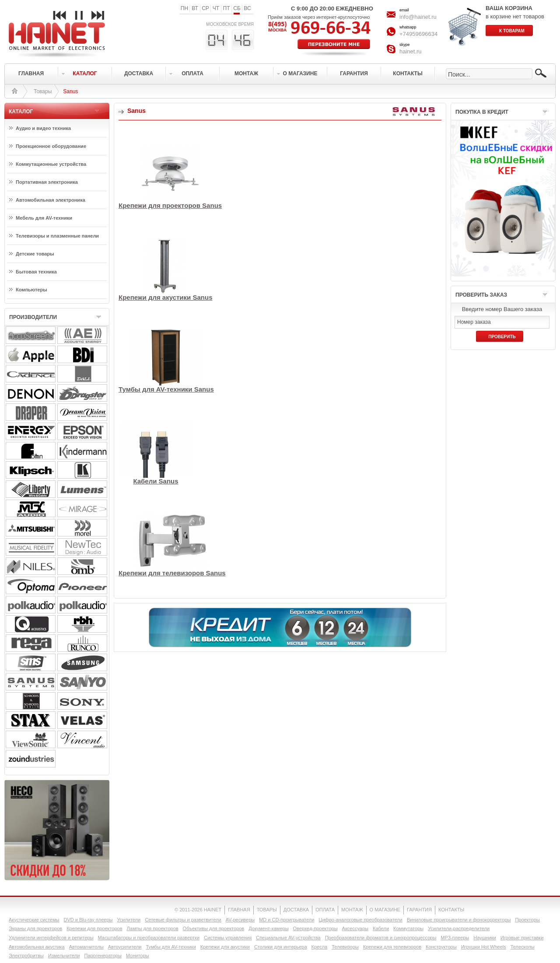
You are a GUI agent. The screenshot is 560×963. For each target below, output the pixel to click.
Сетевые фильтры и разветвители (183, 920)
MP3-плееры (455, 938)
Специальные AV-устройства (288, 938)
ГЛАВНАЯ (239, 910)
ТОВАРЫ (267, 910)
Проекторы (527, 920)
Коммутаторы (408, 928)
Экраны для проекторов (35, 928)
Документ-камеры (268, 928)
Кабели (381, 928)
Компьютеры (31, 290)
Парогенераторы (103, 956)
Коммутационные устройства (51, 164)
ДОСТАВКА (296, 910)
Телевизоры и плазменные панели (57, 236)
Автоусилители (125, 947)
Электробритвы (26, 956)
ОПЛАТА (325, 910)
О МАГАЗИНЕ (385, 910)
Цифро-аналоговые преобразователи (360, 920)
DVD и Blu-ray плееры (88, 920)
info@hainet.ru (418, 17)
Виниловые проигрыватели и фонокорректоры (459, 920)
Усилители (129, 920)
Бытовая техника (36, 272)
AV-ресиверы (240, 920)
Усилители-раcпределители (459, 928)
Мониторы (138, 956)
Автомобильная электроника (51, 200)
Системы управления (228, 938)
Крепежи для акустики (225, 947)
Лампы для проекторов (153, 928)
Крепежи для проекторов (94, 928)
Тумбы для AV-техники (171, 947)
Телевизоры (345, 947)
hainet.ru (411, 51)
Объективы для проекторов (214, 928)
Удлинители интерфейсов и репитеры (51, 938)
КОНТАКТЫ (451, 910)
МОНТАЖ (352, 910)
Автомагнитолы (86, 947)
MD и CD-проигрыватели (287, 920)
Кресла (320, 947)
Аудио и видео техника (43, 128)
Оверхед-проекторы (315, 928)
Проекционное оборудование (51, 146)
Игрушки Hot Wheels (484, 947)
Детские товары (35, 254)
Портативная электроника (47, 182)
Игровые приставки (522, 938)
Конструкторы (441, 947)
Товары (43, 91)
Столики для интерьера (281, 947)
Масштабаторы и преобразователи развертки (149, 938)
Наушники (485, 938)
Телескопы (523, 947)
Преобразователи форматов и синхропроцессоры (381, 938)
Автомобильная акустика (37, 947)
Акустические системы (34, 920)
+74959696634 (418, 34)
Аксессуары (355, 928)
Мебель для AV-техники (44, 218)
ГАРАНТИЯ (419, 910)
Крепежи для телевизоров (392, 947)
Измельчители (64, 956)
